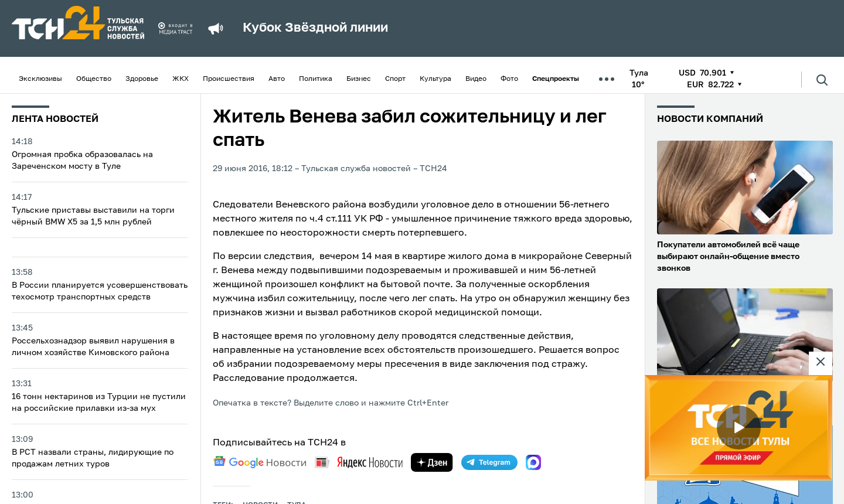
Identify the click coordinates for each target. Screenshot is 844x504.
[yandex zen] (432, 462)
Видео (476, 79)
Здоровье (142, 79)
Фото (509, 79)
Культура (435, 79)
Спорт (395, 79)
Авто (277, 79)
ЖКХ (181, 79)
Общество (94, 79)
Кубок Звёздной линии (315, 28)
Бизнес (359, 79)
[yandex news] (359, 462)
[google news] (260, 462)
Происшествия (229, 79)
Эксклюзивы (40, 79)
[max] (533, 462)
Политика (316, 79)
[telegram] (489, 462)
